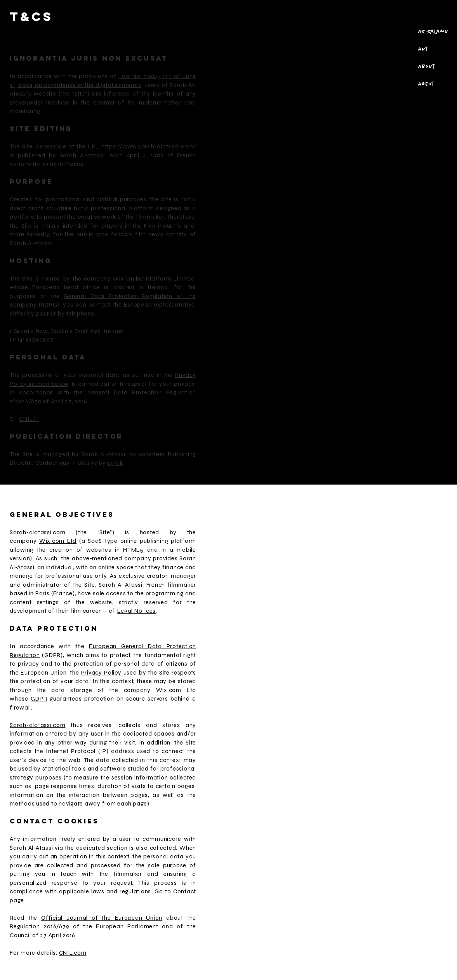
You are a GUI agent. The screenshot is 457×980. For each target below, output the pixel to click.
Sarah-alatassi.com (38, 532)
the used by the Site (120, 673)
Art (423, 49)
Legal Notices (136, 611)
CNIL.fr (29, 419)
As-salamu (433, 32)
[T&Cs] (54, 17)
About (426, 67)
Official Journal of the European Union (102, 918)
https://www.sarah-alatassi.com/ (149, 146)
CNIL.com (73, 953)
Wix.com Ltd (58, 541)
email (115, 463)
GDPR (39, 699)
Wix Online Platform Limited (154, 279)
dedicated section (102, 848)
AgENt (426, 84)
